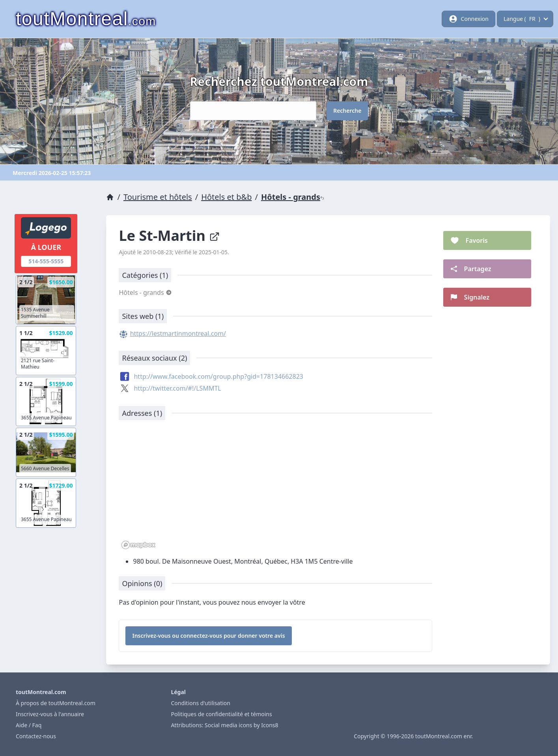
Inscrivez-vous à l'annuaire (50, 714)
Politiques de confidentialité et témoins (221, 714)
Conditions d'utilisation (201, 703)
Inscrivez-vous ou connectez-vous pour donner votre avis (208, 636)
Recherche (347, 111)
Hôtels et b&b (226, 197)
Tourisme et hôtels (158, 197)
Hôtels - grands (293, 197)
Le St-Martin (169, 236)
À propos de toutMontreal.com (56, 703)
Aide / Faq (29, 725)
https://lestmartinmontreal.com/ (178, 333)
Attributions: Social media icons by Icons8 (224, 725)
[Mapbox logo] (138, 545)
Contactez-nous (36, 736)
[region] (275, 489)
